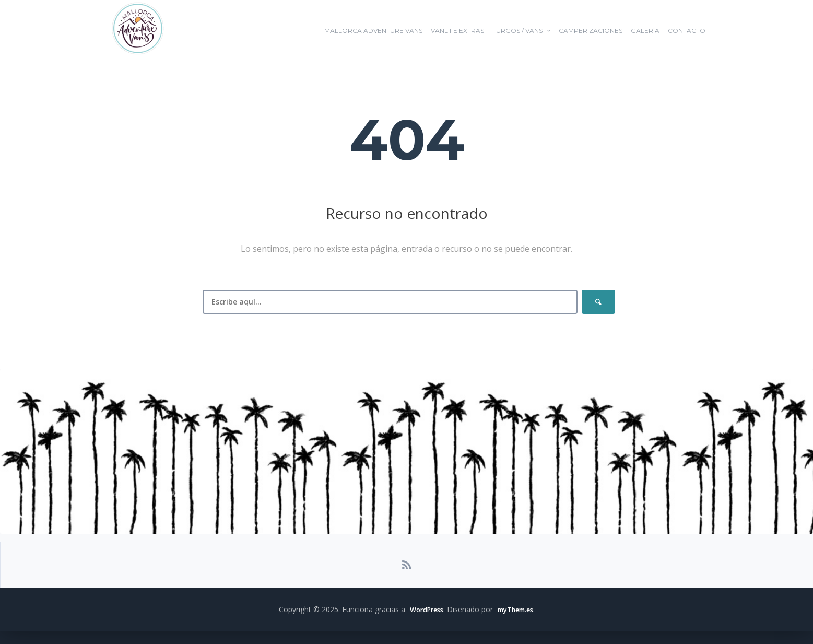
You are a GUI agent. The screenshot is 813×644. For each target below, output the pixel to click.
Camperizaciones (591, 31)
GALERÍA (645, 31)
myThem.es (517, 622)
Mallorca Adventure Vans (373, 31)
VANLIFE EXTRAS (457, 31)
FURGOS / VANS (517, 31)
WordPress (423, 622)
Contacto (687, 31)
